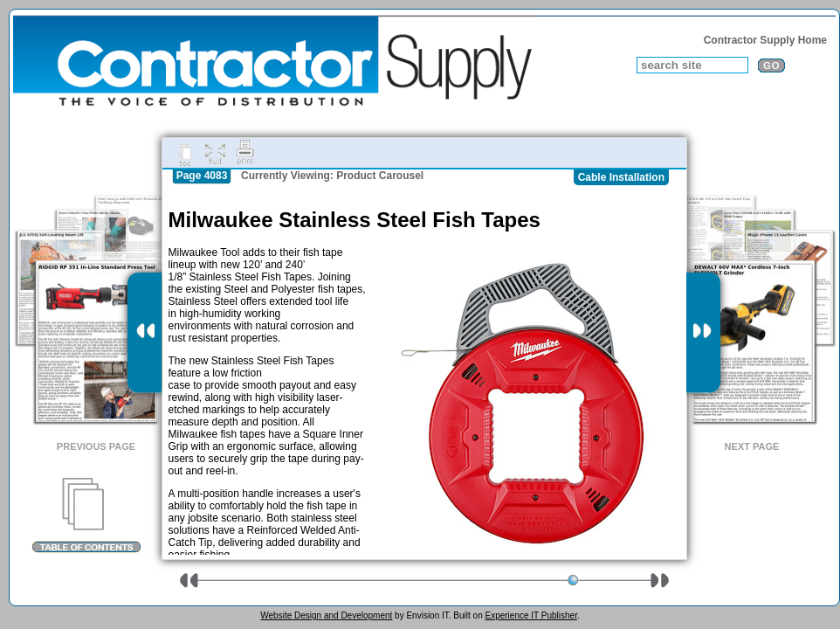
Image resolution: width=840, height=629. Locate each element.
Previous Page (96, 446)
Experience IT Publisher (530, 615)
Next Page (752, 446)
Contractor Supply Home (765, 40)
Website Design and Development (326, 615)
